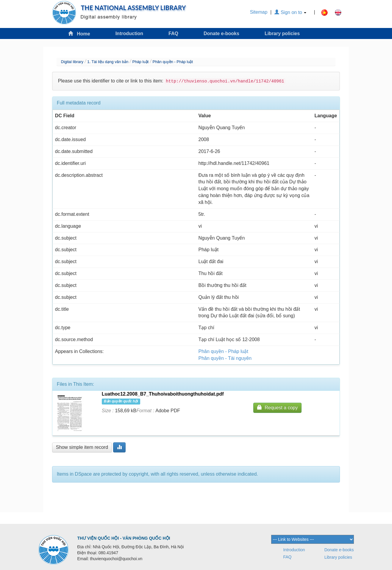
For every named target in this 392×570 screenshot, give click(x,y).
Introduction (129, 33)
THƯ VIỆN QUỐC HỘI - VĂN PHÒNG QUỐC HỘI (124, 538)
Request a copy (277, 407)
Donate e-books (221, 33)
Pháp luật (141, 62)
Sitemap (259, 12)
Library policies (282, 33)
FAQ (173, 33)
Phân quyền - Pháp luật (173, 62)
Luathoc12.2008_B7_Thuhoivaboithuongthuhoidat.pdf (163, 394)
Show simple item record (82, 447)
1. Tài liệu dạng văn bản (108, 62)
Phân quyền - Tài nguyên (225, 358)
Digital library (72, 62)
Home (79, 33)
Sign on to (290, 12)
